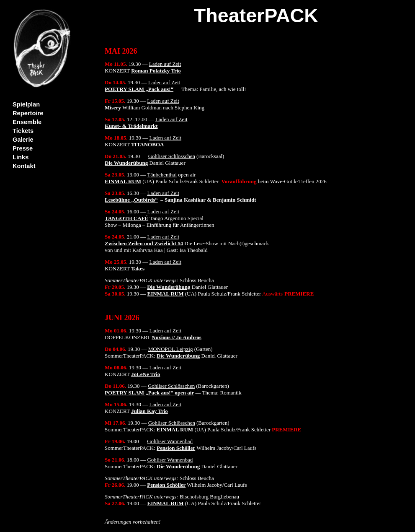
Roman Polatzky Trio (156, 71)
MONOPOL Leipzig (171, 349)
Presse (23, 148)
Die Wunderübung (126, 163)
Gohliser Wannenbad (170, 441)
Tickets (23, 131)
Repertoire (28, 113)
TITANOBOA (147, 144)
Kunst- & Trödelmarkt (131, 126)
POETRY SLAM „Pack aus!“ (139, 89)
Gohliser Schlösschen (172, 156)
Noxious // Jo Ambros (177, 337)
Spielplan (26, 104)
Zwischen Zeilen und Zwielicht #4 (144, 243)
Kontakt (24, 166)
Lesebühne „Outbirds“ (131, 200)
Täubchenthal (162, 175)
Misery (113, 108)
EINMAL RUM (123, 181)
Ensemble (27, 122)
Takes (138, 269)
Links (21, 157)
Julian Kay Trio (150, 411)
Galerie (23, 140)
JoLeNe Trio (146, 374)
